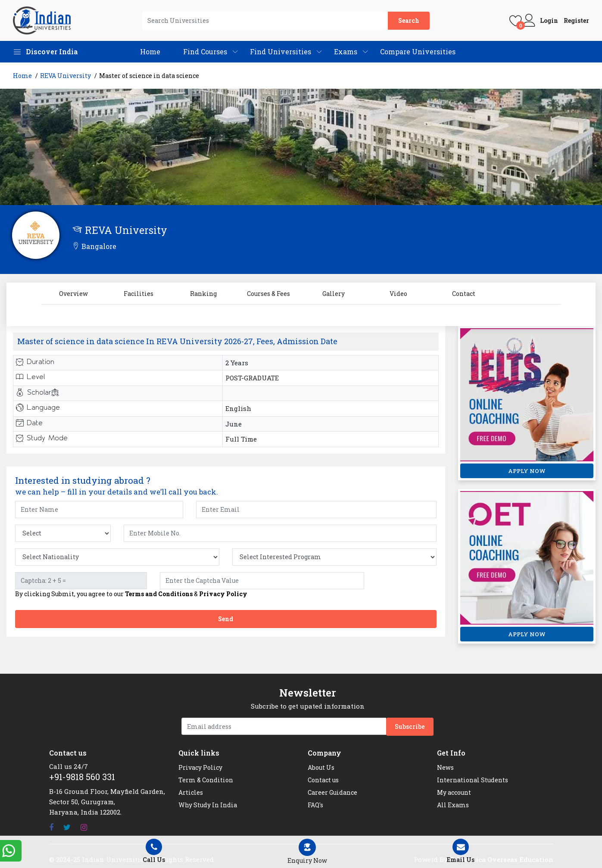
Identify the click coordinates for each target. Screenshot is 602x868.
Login (549, 21)
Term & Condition (206, 780)
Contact (464, 294)
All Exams (453, 805)
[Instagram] (84, 827)
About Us (321, 767)
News (445, 767)
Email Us (461, 851)
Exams (346, 51)
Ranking (203, 294)
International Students (473, 780)
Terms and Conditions (159, 594)
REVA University (66, 76)
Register (576, 21)
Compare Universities (418, 51)
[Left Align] (307, 852)
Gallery (334, 294)
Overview (73, 294)
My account (454, 792)
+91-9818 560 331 (82, 777)
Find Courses (205, 51)
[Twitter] (67, 827)
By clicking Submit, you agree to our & (131, 594)
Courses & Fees (268, 294)
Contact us (323, 780)
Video (398, 294)
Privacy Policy (223, 594)
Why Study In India (208, 805)
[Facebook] (51, 827)
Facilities (139, 294)
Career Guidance (332, 792)
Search (409, 20)
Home (150, 51)
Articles (191, 792)
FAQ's (315, 805)
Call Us (154, 851)
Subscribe (410, 726)
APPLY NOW (527, 471)
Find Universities (281, 51)
